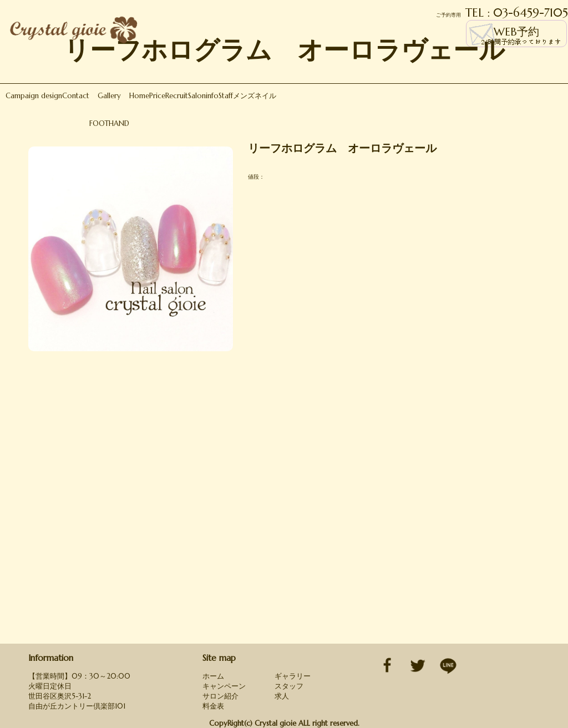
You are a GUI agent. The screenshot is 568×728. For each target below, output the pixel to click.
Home (139, 96)
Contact (76, 96)
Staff (226, 96)
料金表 (213, 706)
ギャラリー (293, 676)
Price (157, 96)
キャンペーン (224, 686)
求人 (282, 696)
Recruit (177, 96)
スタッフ (289, 686)
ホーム (213, 676)
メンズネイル (255, 96)
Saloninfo (203, 96)
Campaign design (34, 96)
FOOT (99, 123)
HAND (119, 123)
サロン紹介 (220, 696)
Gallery (109, 96)
